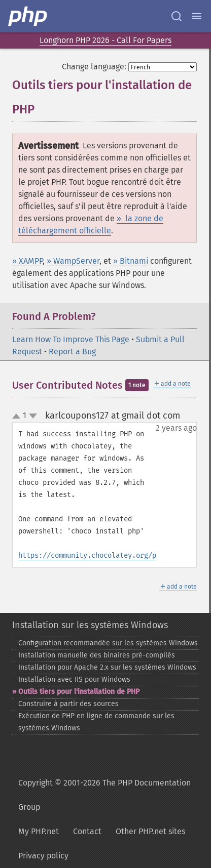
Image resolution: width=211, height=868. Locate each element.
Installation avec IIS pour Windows (74, 679)
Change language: (94, 67)
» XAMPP (27, 261)
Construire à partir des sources (68, 704)
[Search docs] (177, 16)
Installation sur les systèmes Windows (90, 625)
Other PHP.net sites (150, 831)
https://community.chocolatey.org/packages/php (110, 555)
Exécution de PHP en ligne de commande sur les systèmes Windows (96, 722)
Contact (87, 831)
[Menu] (197, 16)
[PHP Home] (28, 16)
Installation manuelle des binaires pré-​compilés (97, 655)
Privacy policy (43, 856)
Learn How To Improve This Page (71, 339)
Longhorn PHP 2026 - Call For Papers (105, 40)
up (18, 417)
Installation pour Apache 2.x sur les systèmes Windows (107, 667)
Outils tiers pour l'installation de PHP (79, 692)
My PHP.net (39, 831)
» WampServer (73, 261)
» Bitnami (131, 261)
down (33, 416)
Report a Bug (72, 352)
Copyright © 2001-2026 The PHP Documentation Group (104, 795)
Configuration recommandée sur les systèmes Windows (108, 643)
